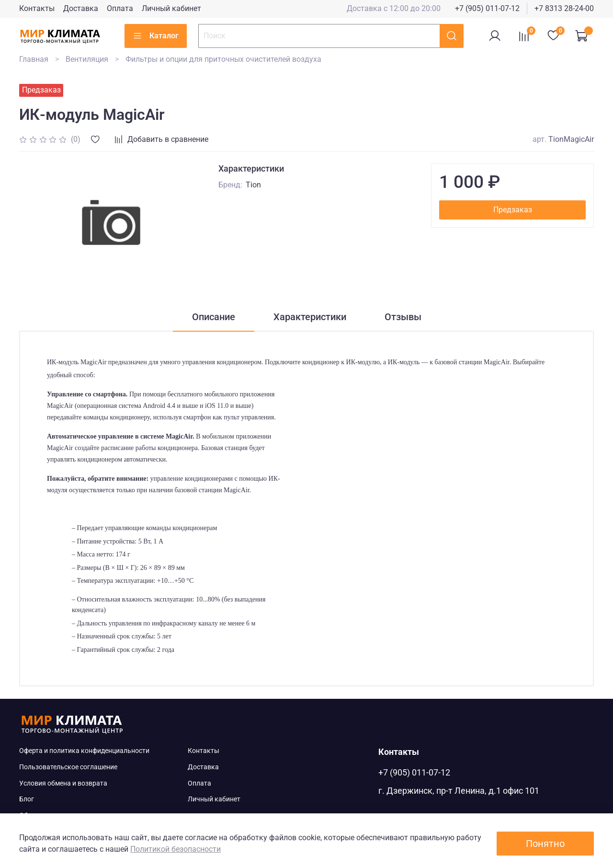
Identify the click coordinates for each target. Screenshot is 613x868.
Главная (34, 59)
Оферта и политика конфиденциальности (84, 751)
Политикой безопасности (176, 849)
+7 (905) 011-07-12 (487, 8)
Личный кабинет (171, 8)
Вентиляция (87, 59)
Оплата (120, 8)
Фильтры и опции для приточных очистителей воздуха (223, 59)
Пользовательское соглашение (68, 767)
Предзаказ (513, 210)
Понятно (545, 844)
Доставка (81, 8)
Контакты (37, 8)
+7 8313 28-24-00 (564, 8)
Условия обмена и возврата (63, 783)
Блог (27, 799)
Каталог (156, 36)
